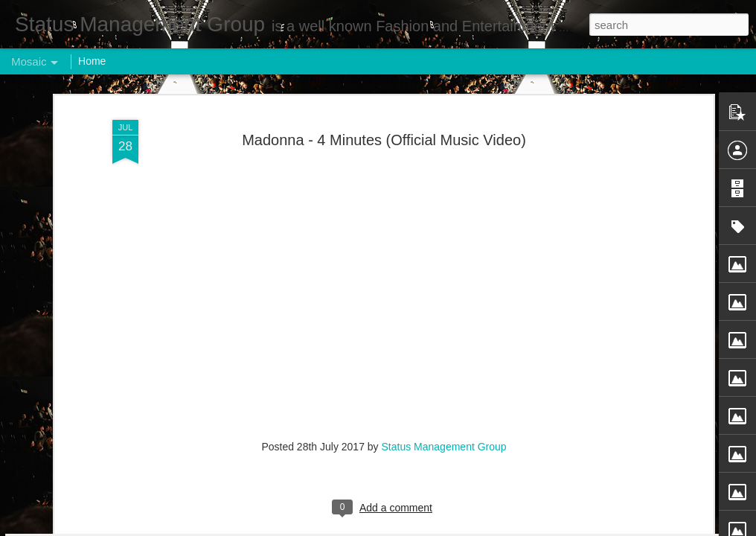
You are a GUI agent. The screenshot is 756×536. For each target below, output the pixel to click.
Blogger (425, 528)
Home (92, 61)
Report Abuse (468, 528)
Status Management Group (444, 179)
